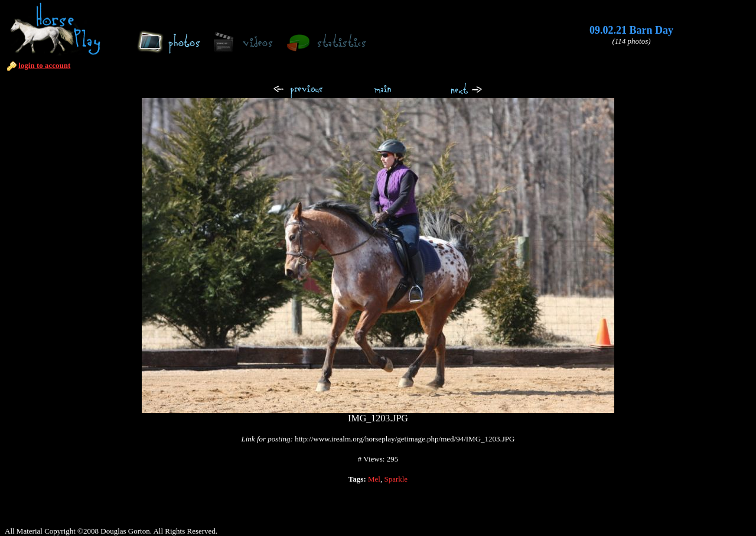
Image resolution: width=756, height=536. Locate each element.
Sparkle (396, 479)
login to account (44, 65)
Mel (374, 479)
